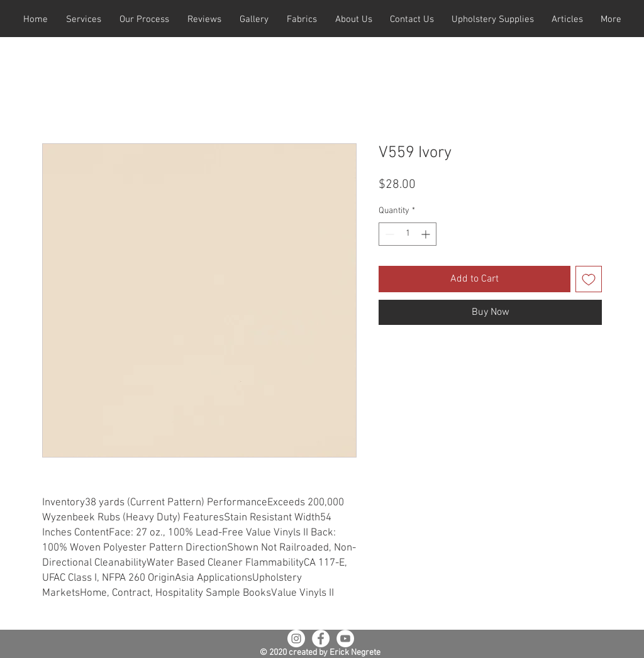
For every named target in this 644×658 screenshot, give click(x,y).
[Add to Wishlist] (589, 279)
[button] (83, 20)
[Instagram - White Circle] (296, 639)
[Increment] (427, 234)
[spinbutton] (408, 234)
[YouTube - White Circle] (345, 639)
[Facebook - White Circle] (321, 639)
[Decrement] (388, 234)
